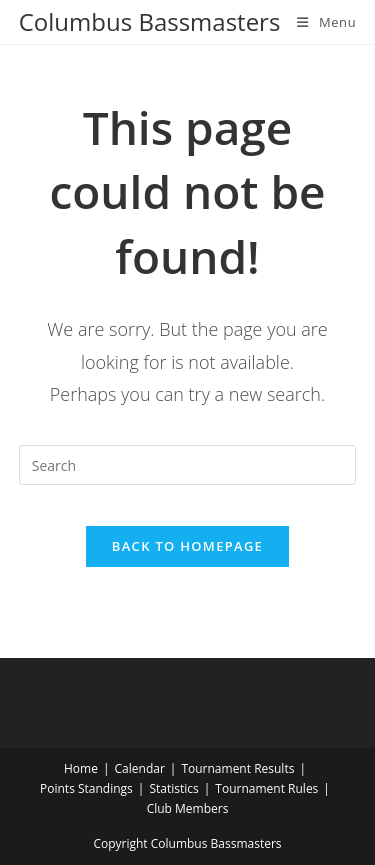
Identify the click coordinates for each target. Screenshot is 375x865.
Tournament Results (237, 768)
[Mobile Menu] (326, 22)
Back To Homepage (187, 546)
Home (81, 768)
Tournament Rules (266, 788)
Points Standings (86, 788)
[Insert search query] (188, 465)
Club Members (188, 808)
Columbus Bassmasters (150, 21)
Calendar (140, 768)
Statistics (173, 788)
